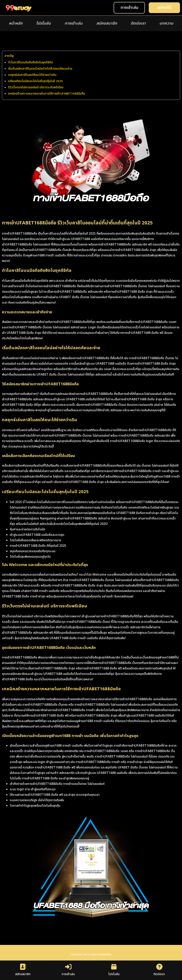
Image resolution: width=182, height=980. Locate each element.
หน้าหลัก (16, 23)
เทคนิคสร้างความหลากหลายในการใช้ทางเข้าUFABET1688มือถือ (47, 94)
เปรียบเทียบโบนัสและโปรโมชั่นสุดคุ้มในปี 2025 (35, 81)
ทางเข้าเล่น (73, 23)
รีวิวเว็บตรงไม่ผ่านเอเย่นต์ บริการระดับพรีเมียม (36, 87)
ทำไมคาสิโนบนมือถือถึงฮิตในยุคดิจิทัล (30, 62)
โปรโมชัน (43, 23)
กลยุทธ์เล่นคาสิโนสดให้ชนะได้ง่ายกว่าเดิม (32, 75)
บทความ (166, 23)
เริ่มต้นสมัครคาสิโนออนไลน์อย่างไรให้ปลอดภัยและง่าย (40, 69)
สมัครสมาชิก (107, 23)
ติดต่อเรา (138, 23)
